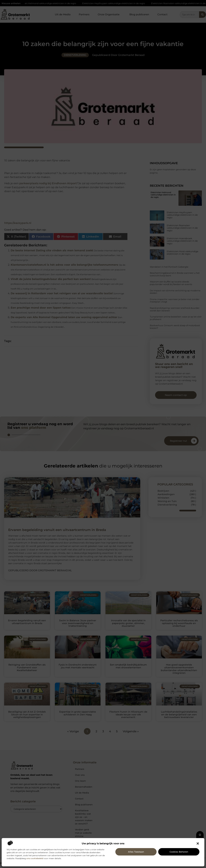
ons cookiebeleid (35, 858)
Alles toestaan (136, 852)
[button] (198, 843)
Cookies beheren (179, 852)
